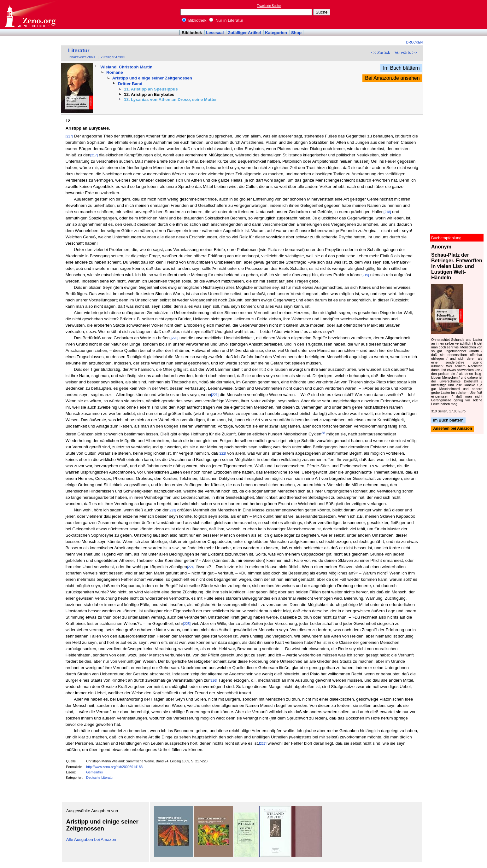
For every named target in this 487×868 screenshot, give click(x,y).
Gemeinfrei (94, 772)
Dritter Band (130, 84)
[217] (69, 136)
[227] (263, 743)
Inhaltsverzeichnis (82, 57)
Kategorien (276, 33)
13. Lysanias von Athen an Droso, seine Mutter (170, 99)
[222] (222, 453)
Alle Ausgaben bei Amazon (91, 839)
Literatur (79, 51)
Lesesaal (215, 33)
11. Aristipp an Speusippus (151, 89)
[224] (191, 567)
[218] (387, 212)
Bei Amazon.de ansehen (392, 78)
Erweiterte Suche (269, 6)
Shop (296, 33)
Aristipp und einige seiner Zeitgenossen (152, 78)
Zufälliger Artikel (245, 33)
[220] (175, 338)
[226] (214, 680)
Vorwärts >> (406, 52)
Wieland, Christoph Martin (126, 67)
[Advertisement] (458, 15)
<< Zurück (381, 52)
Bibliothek (194, 20)
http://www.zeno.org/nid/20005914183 (114, 767)
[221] (215, 395)
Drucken (415, 42)
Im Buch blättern (401, 68)
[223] (172, 510)
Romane (115, 72)
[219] (365, 275)
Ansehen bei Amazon (452, 429)
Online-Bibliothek (30, 15)
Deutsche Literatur (100, 778)
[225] (187, 624)
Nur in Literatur (226, 20)
